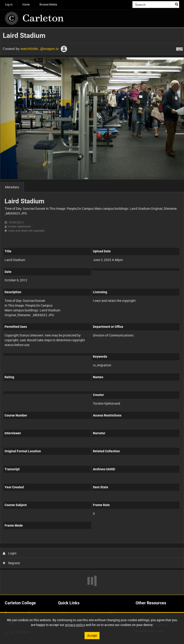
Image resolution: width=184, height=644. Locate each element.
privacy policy (75, 625)
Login (10, 553)
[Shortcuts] (179, 48)
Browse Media (48, 4)
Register (12, 563)
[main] (92, 311)
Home (26, 4)
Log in (9, 4)
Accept (92, 635)
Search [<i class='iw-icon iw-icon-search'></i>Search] (177, 4)
